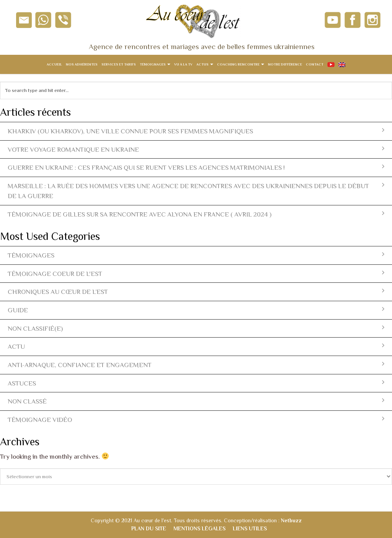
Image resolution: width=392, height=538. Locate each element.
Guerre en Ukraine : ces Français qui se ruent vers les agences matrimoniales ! (196, 167)
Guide (196, 310)
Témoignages (155, 64)
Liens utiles (250, 528)
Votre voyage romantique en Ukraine (196, 149)
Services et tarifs (119, 64)
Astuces (196, 383)
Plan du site (149, 528)
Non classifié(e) (196, 328)
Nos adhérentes (82, 64)
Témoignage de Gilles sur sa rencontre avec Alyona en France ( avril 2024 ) (196, 214)
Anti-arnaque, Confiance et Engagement (196, 365)
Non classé (196, 401)
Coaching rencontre (241, 64)
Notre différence (285, 64)
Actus (205, 64)
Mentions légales (199, 528)
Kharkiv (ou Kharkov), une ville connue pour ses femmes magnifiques (196, 131)
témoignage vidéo (196, 419)
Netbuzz (291, 520)
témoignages (196, 255)
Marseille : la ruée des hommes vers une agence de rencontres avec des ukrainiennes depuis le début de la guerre (196, 191)
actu (196, 346)
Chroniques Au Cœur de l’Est (196, 291)
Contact (315, 64)
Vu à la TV (183, 64)
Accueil (54, 64)
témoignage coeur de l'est (196, 273)
